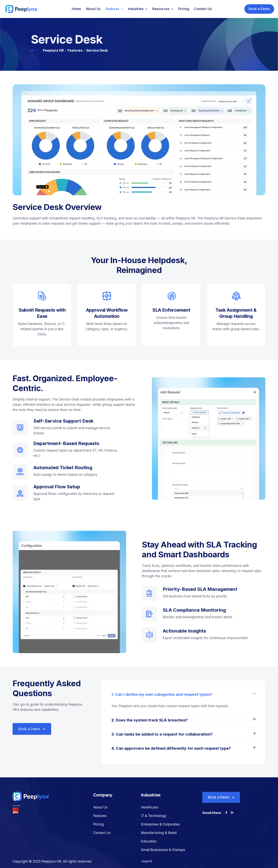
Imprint (147, 861)
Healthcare (150, 807)
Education (149, 841)
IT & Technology (154, 816)
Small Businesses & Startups (163, 850)
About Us (93, 9)
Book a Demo (259, 9)
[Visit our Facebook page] (226, 813)
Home (76, 9)
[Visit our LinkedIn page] (232, 813)
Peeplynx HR (53, 50)
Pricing (184, 9)
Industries (136, 9)
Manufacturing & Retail (159, 833)
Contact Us (203, 9)
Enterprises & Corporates (160, 824)
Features (112, 9)
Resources (161, 9)
